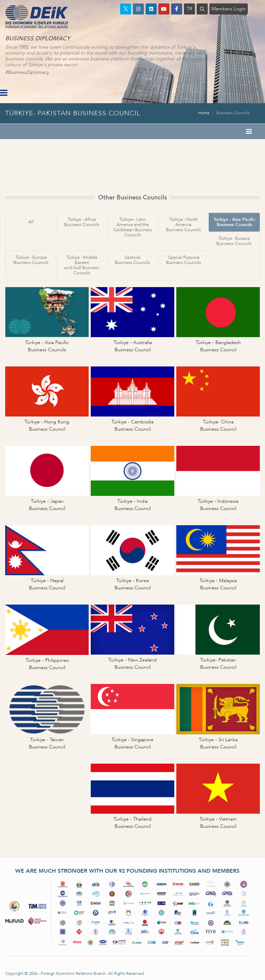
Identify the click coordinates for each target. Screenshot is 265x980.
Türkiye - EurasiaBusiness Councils (234, 241)
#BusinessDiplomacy (27, 72)
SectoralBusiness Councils (132, 260)
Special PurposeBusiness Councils (184, 260)
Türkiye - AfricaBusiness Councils (82, 222)
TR (189, 9)
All (31, 222)
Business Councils (233, 113)
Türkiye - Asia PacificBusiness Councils (234, 222)
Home (204, 113)
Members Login (229, 9)
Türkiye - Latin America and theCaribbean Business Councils (133, 227)
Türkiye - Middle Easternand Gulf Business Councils (82, 265)
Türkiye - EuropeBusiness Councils (31, 260)
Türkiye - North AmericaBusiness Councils (184, 225)
